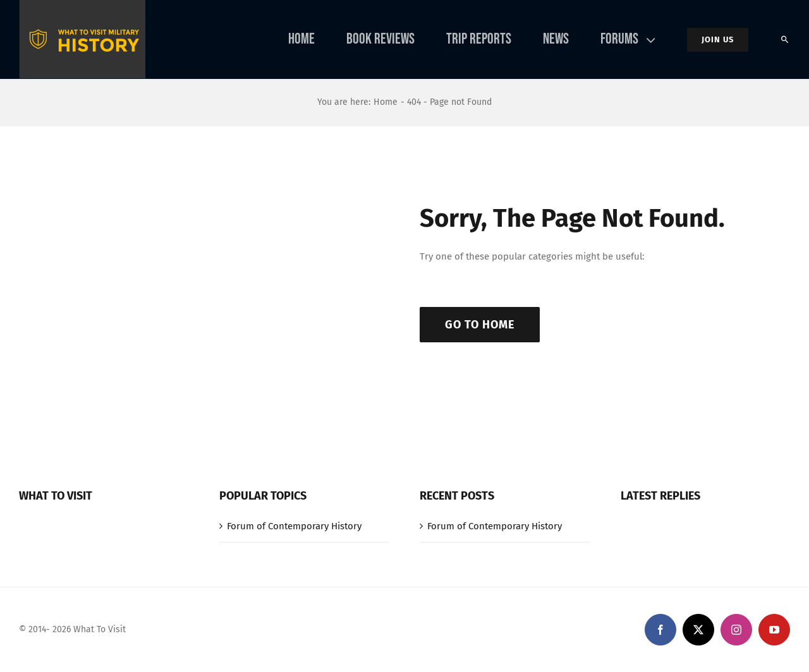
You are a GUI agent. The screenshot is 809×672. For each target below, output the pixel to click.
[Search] (785, 40)
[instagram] (736, 630)
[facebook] (660, 630)
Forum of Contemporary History (294, 526)
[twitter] (698, 630)
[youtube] (774, 630)
